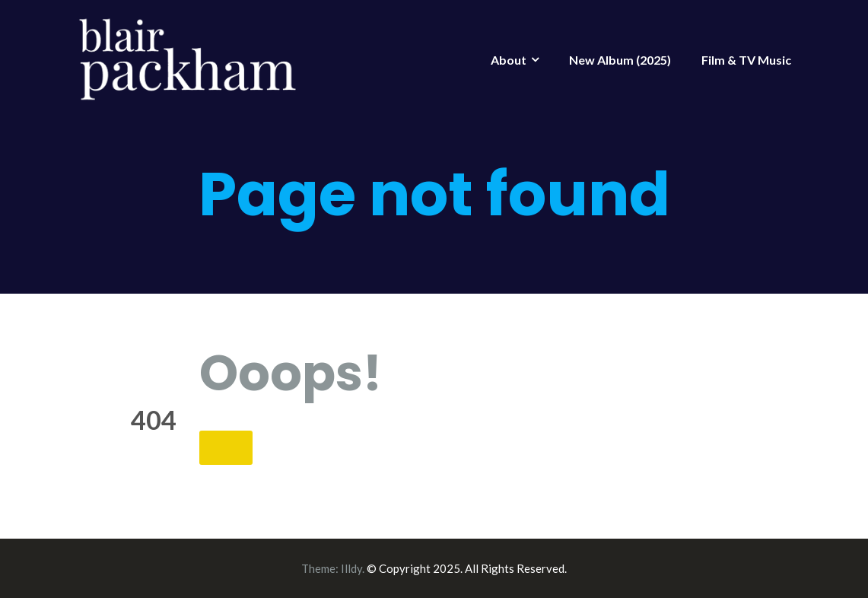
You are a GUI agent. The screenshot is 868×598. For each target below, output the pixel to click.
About (509, 60)
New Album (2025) (620, 60)
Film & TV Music (746, 60)
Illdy (351, 568)
